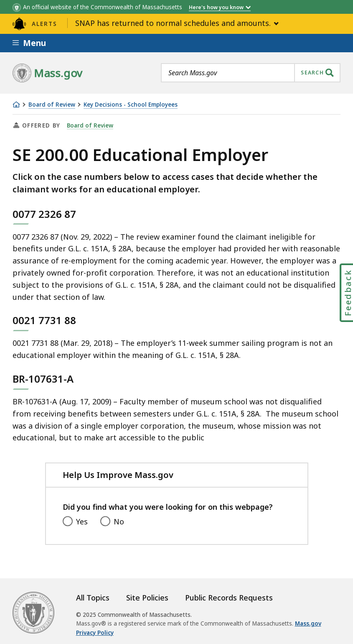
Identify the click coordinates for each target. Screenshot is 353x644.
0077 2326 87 (44, 214)
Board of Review (52, 105)
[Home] (16, 105)
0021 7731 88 (44, 320)
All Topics (93, 598)
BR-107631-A (43, 379)
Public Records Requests (229, 598)
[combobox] (251, 73)
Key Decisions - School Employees (131, 105)
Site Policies (147, 598)
